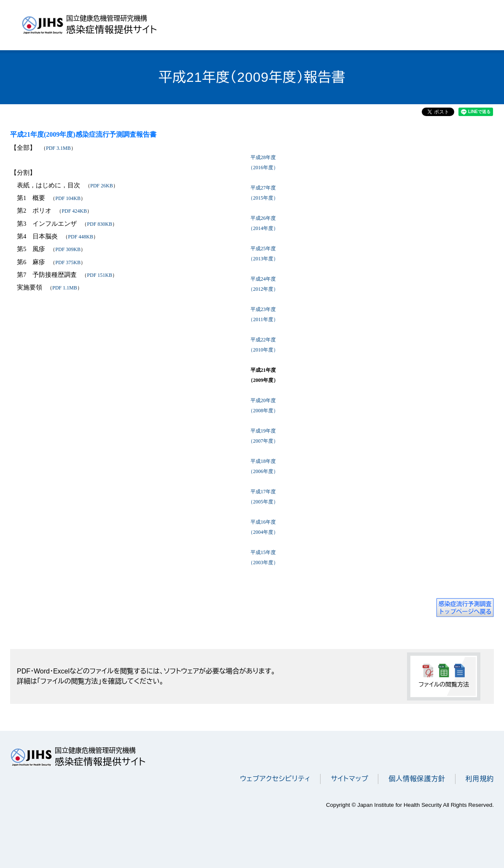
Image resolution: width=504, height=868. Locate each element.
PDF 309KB (68, 249)
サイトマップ (349, 779)
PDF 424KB (74, 211)
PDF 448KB (81, 237)
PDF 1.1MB (65, 288)
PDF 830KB (100, 224)
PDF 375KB (68, 262)
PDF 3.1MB (58, 148)
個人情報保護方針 (417, 779)
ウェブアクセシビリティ (275, 779)
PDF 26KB (102, 186)
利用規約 (480, 779)
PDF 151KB (100, 275)
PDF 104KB (68, 198)
